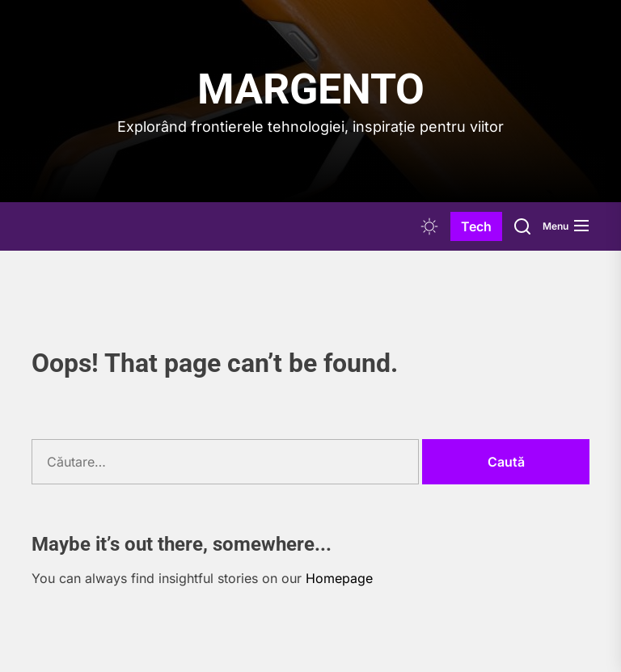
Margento (311, 89)
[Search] (522, 226)
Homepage (339, 578)
